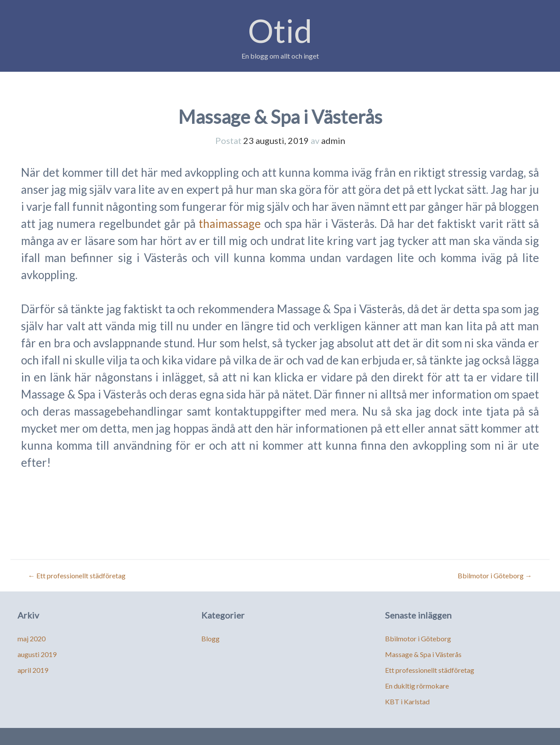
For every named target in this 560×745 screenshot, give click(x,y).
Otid (280, 30)
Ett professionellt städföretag (77, 575)
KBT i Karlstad (407, 701)
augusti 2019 (37, 654)
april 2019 (33, 670)
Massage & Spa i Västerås (423, 654)
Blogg (210, 638)
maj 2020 (31, 638)
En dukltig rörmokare (417, 686)
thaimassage (230, 224)
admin (333, 140)
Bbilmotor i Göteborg (495, 575)
